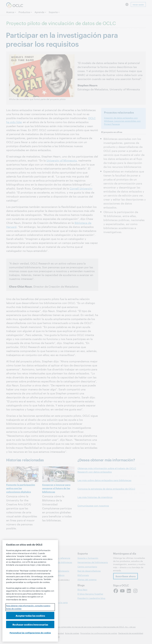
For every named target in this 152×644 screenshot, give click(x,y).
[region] (30, 591)
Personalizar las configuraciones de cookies (30, 633)
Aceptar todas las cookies (30, 615)
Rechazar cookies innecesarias (30, 624)
